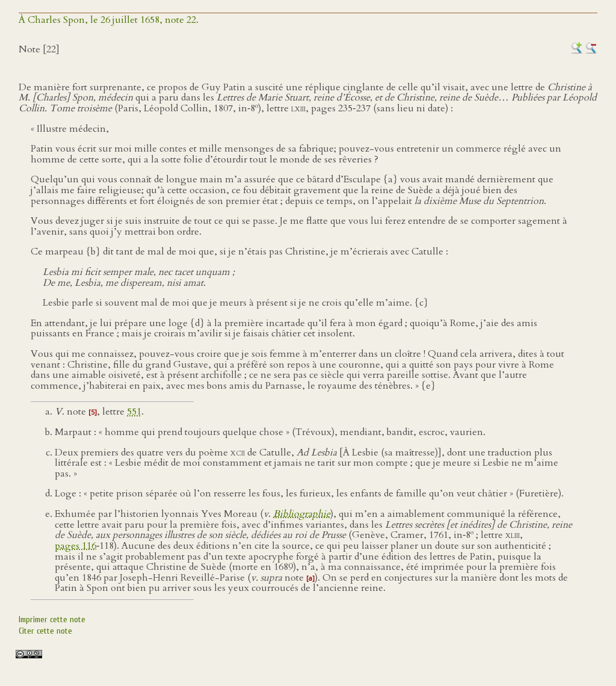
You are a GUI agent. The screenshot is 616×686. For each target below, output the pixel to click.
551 (134, 412)
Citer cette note (45, 631)
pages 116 (75, 546)
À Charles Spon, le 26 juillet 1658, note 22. (109, 20)
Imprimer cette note (52, 620)
